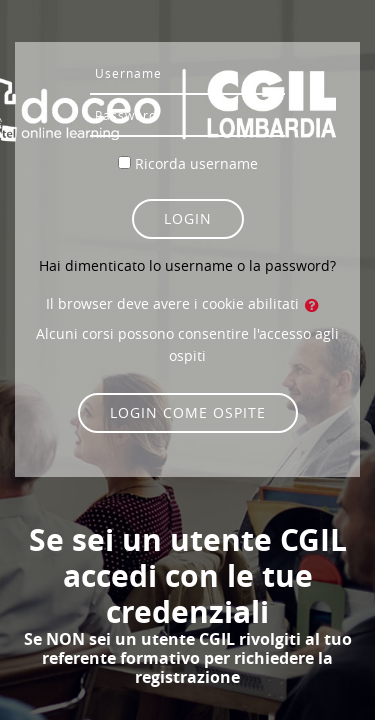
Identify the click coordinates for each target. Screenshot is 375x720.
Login (188, 218)
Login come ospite (188, 412)
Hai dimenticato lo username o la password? (187, 265)
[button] (316, 305)
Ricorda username (196, 163)
